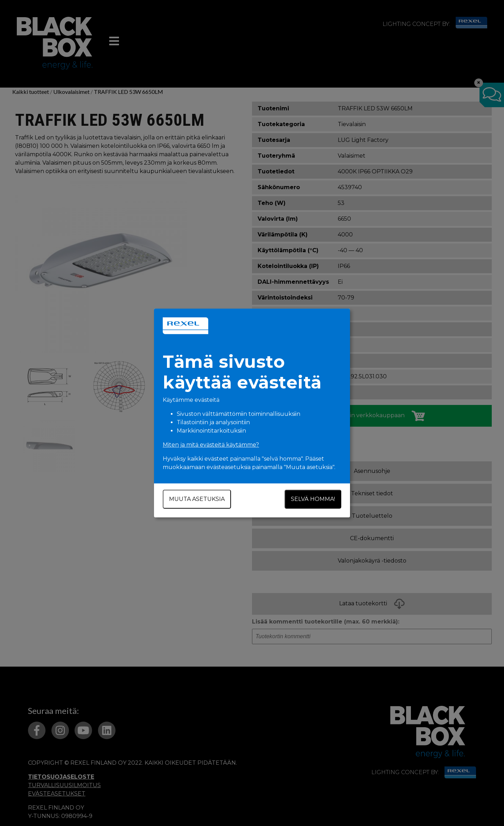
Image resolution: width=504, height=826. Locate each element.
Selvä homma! (313, 499)
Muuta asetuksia (197, 499)
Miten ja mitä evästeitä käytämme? (211, 445)
